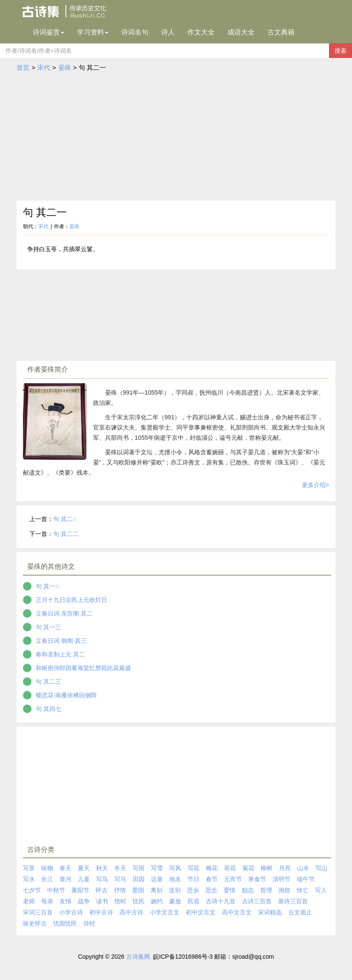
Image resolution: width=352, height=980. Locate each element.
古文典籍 (281, 32)
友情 (65, 901)
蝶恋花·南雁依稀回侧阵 (66, 695)
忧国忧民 (65, 923)
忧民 (139, 901)
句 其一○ (47, 586)
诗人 (168, 32)
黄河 (65, 879)
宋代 (44, 67)
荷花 (230, 868)
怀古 (102, 890)
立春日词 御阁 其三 (61, 641)
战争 (84, 901)
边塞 (157, 879)
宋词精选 (270, 912)
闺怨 (284, 890)
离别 (156, 890)
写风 (175, 868)
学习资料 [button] (93, 32)
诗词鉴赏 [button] (48, 32)
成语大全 (241, 32)
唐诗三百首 (293, 901)
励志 (248, 890)
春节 (212, 879)
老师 (29, 901)
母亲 (47, 901)
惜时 (120, 901)
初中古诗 (101, 912)
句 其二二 (66, 534)
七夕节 (32, 890)
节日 (193, 879)
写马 (120, 879)
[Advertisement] (176, 137)
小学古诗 (71, 912)
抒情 (120, 890)
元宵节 (233, 879)
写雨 (139, 868)
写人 (321, 890)
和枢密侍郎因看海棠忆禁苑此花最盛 (83, 668)
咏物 (47, 868)
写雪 (157, 868)
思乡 (193, 890)
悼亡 (303, 890)
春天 (65, 868)
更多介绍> (315, 485)
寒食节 (257, 879)
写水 (29, 879)
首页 (23, 67)
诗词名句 (135, 32)
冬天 (120, 868)
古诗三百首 (257, 901)
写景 (29, 868)
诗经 (89, 923)
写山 (321, 868)
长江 (47, 879)
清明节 (281, 879)
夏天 (84, 868)
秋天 (102, 868)
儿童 (84, 879)
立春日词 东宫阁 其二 (64, 613)
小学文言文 (165, 912)
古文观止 (300, 912)
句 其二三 (48, 682)
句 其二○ (65, 519)
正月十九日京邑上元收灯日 (71, 600)
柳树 (267, 868)
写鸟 (102, 879)
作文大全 (201, 32)
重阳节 (80, 890)
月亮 (285, 868)
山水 (303, 868)
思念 (211, 890)
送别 (175, 890)
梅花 (212, 868)
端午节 (306, 879)
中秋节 (56, 890)
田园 (139, 879)
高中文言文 (237, 912)
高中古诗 (131, 912)
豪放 (175, 901)
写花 (193, 868)
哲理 (266, 890)
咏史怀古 (35, 923)
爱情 (230, 890)
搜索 (341, 51)
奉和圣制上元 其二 (60, 654)
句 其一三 (48, 627)
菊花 (248, 868)
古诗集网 (138, 957)
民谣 (193, 901)
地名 (175, 879)
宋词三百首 (38, 912)
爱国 (138, 890)
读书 (102, 901)
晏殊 (65, 67)
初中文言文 (201, 912)
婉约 (157, 901)
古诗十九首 (221, 901)
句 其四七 (48, 709)
